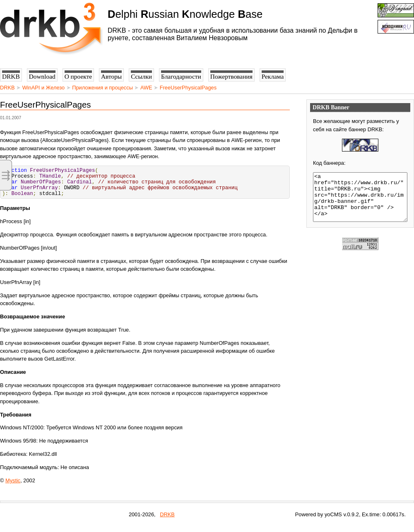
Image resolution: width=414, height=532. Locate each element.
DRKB (7, 88)
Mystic (13, 487)
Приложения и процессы (102, 88)
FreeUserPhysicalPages (188, 88)
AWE (146, 88)
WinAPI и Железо (43, 88)
